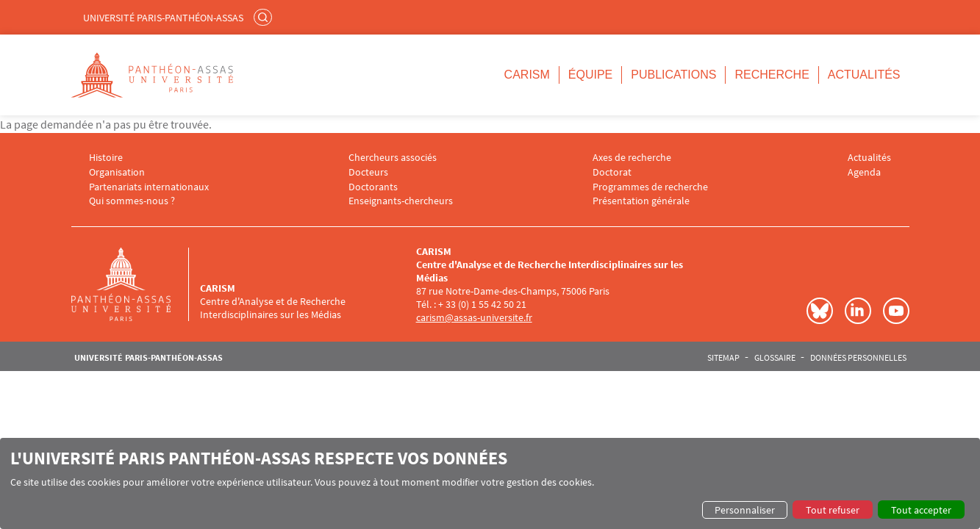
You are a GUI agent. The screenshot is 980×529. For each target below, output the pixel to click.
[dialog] (490, 483)
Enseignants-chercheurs (401, 201)
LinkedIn (858, 311)
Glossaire (775, 358)
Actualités (864, 75)
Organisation (117, 172)
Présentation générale (641, 201)
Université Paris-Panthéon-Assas (163, 18)
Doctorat (612, 172)
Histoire (106, 158)
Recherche (772, 75)
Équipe (590, 75)
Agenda (864, 172)
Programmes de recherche (650, 187)
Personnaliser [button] (745, 510)
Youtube (896, 311)
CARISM (527, 75)
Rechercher (265, 17)
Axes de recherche (632, 158)
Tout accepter (921, 510)
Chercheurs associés (393, 158)
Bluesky (820, 311)
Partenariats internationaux (149, 187)
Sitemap (723, 358)
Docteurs (368, 172)
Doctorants (373, 187)
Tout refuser (833, 510)
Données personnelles (858, 358)
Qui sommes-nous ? (132, 201)
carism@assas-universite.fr (474, 317)
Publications (673, 75)
